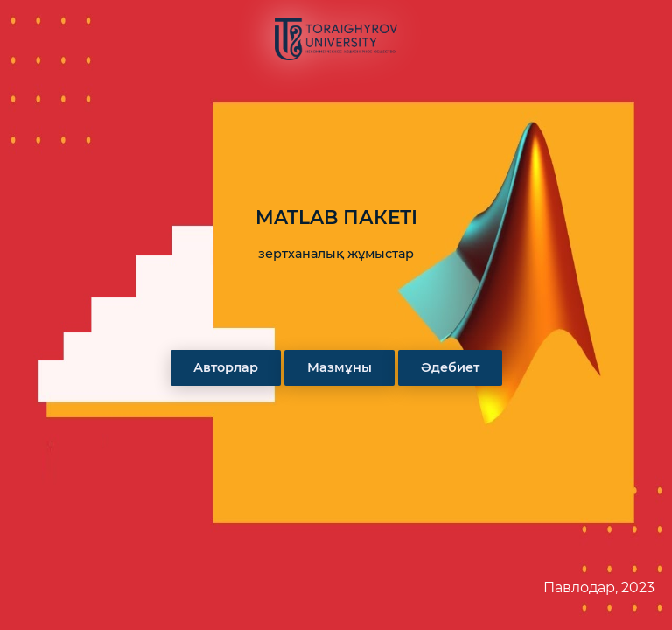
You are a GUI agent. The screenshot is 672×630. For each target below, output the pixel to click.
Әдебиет (450, 367)
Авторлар (226, 367)
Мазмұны (339, 367)
